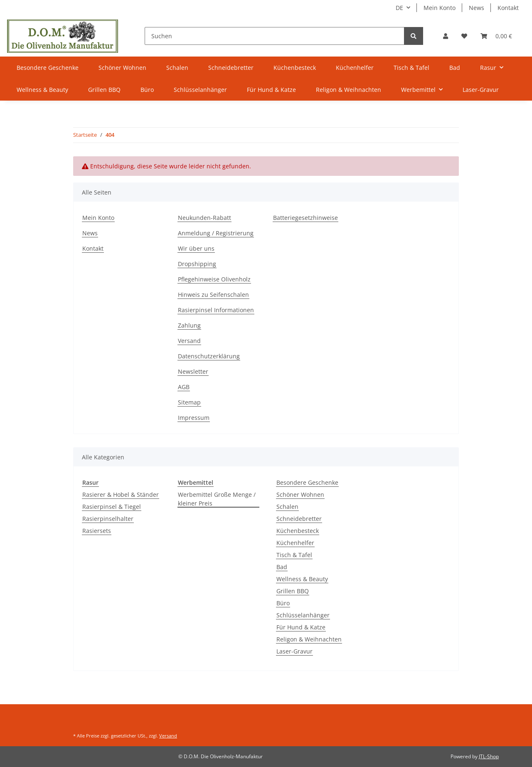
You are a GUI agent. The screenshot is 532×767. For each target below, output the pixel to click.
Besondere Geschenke (307, 482)
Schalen (287, 507)
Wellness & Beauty (302, 579)
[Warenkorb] (496, 36)
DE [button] (399, 8)
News (477, 8)
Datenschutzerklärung (209, 356)
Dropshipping (197, 264)
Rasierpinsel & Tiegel (112, 507)
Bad (282, 567)
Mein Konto (440, 8)
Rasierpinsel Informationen (216, 310)
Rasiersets (97, 531)
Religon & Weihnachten (309, 639)
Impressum (194, 418)
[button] (446, 36)
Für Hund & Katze (301, 627)
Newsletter (193, 371)
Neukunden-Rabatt (204, 218)
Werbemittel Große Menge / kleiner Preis (217, 499)
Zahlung (189, 325)
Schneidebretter (299, 519)
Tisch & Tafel (294, 555)
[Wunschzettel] (464, 36)
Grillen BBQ (293, 591)
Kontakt (508, 8)
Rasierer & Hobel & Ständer (121, 494)
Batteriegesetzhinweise (305, 218)
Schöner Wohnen (300, 494)
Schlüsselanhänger (303, 615)
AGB (184, 387)
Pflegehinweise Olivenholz (214, 279)
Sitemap (189, 402)
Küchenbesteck (298, 531)
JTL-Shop (489, 756)
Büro (283, 603)
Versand (189, 341)
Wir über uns (196, 248)
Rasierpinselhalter (108, 519)
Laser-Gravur (294, 651)
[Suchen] (275, 36)
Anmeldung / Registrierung (216, 233)
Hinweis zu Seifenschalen (213, 295)
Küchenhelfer (295, 543)
